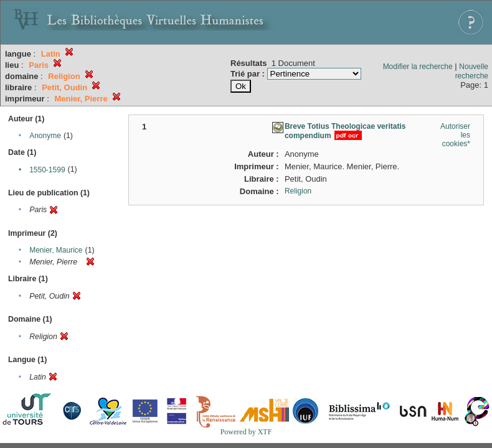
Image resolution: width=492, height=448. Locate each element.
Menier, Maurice (56, 250)
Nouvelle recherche (472, 71)
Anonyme (45, 136)
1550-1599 (47, 170)
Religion (298, 191)
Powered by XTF (246, 432)
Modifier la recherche (418, 67)
